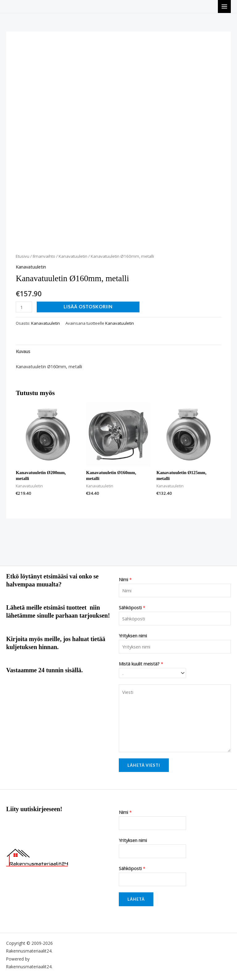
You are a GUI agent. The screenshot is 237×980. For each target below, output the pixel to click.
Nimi (125, 579)
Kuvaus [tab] (23, 351)
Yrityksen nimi (133, 636)
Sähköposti (132, 607)
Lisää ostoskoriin (88, 307)
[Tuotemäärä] (24, 307)
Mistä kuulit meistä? (141, 664)
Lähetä (136, 899)
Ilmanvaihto (44, 256)
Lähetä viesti (144, 765)
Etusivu (23, 256)
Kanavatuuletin (73, 256)
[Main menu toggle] (224, 6)
